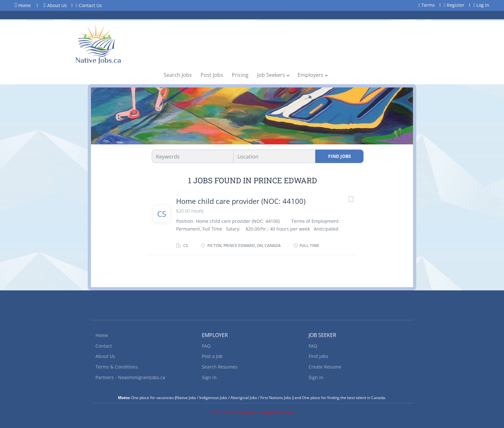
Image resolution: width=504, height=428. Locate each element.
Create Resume (325, 367)
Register (454, 5)
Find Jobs (340, 156)
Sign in (209, 377)
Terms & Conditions (117, 367)
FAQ (206, 346)
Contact (104, 346)
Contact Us (89, 5)
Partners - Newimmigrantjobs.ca (130, 377)
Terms (427, 5)
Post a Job (212, 356)
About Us (55, 5)
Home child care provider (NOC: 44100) (241, 201)
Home (23, 5)
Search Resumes (220, 367)
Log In (481, 5)
